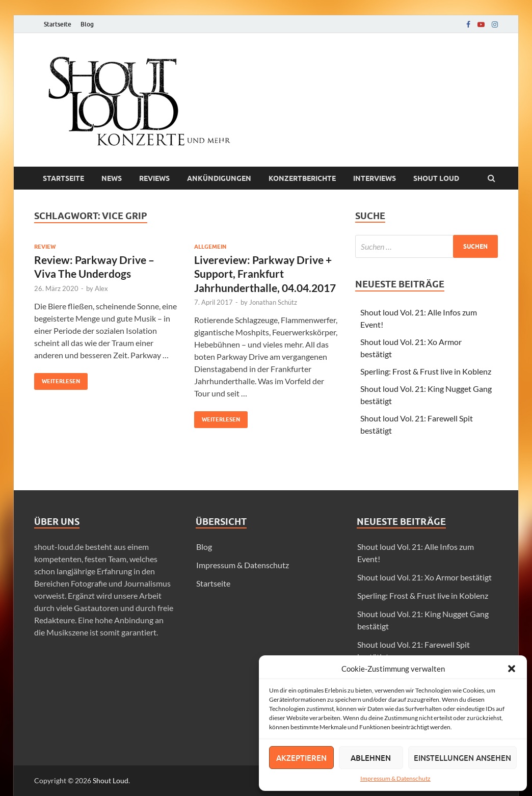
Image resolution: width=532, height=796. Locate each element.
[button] (512, 669)
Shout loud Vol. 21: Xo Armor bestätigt (424, 577)
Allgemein (210, 247)
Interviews (375, 178)
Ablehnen (371, 758)
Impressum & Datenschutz (395, 778)
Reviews (154, 178)
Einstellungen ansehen (462, 758)
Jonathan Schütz (273, 302)
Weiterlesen (57, 379)
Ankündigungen (219, 178)
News (112, 178)
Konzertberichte (302, 178)
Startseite (58, 24)
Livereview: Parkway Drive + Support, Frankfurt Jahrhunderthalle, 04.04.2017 (265, 274)
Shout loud (436, 178)
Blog (87, 24)
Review (45, 247)
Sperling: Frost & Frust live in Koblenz (426, 371)
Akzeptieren (301, 758)
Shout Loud (111, 780)
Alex (101, 288)
